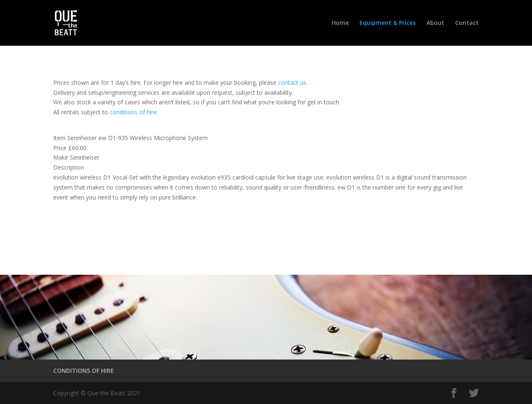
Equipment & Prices (388, 23)
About (435, 23)
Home (340, 23)
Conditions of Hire (98, 233)
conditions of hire (133, 112)
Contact (467, 23)
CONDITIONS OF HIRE (84, 371)
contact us (292, 83)
